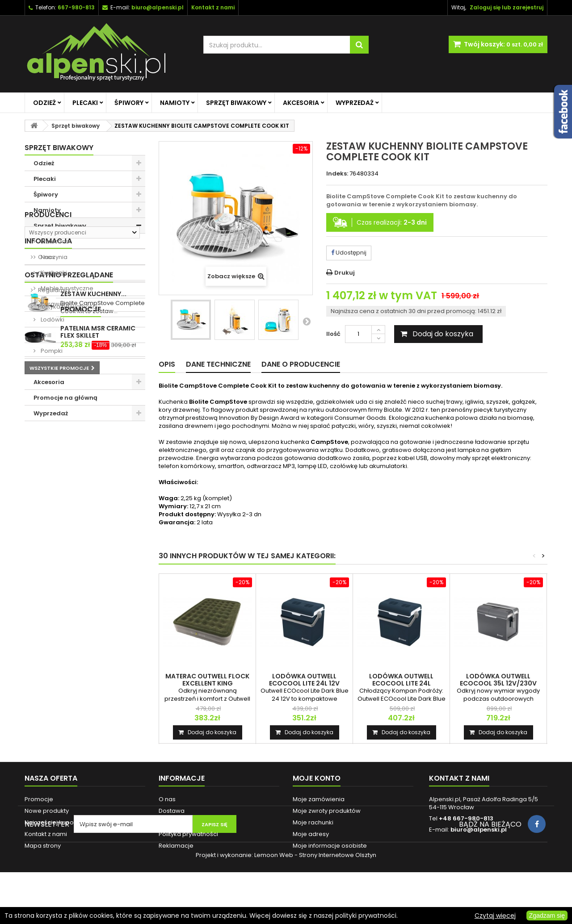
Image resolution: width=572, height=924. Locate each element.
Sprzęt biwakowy (236, 103)
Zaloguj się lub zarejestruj (507, 7)
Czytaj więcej (495, 916)
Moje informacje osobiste (330, 846)
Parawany (55, 304)
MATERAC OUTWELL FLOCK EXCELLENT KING (207, 680)
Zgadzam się (547, 916)
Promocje (45, 627)
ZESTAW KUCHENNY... (93, 587)
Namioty (175, 103)
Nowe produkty (47, 811)
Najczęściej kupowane (57, 822)
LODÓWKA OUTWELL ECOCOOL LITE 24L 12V (304, 680)
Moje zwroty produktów (327, 811)
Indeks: (337, 174)
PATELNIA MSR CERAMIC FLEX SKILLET (98, 650)
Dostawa (50, 512)
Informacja (48, 479)
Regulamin (53, 529)
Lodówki (52, 320)
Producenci (48, 437)
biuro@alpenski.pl (158, 7)
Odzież (44, 103)
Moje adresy (311, 834)
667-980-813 (76, 7)
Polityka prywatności (67, 545)
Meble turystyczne (66, 288)
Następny (307, 321)
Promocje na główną (65, 398)
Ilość (333, 334)
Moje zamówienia (319, 799)
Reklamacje (176, 846)
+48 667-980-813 (466, 818)
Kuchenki (53, 273)
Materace (54, 241)
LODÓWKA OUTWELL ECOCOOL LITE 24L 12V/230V (401, 683)
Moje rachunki (313, 822)
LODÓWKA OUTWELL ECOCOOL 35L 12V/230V (498, 680)
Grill (45, 335)
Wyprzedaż (355, 103)
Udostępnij (349, 253)
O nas (46, 495)
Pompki (51, 351)
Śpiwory (129, 103)
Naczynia (53, 257)
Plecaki (85, 103)
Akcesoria (301, 103)
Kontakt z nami (46, 834)
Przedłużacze (60, 366)
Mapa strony (43, 846)
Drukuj (345, 273)
